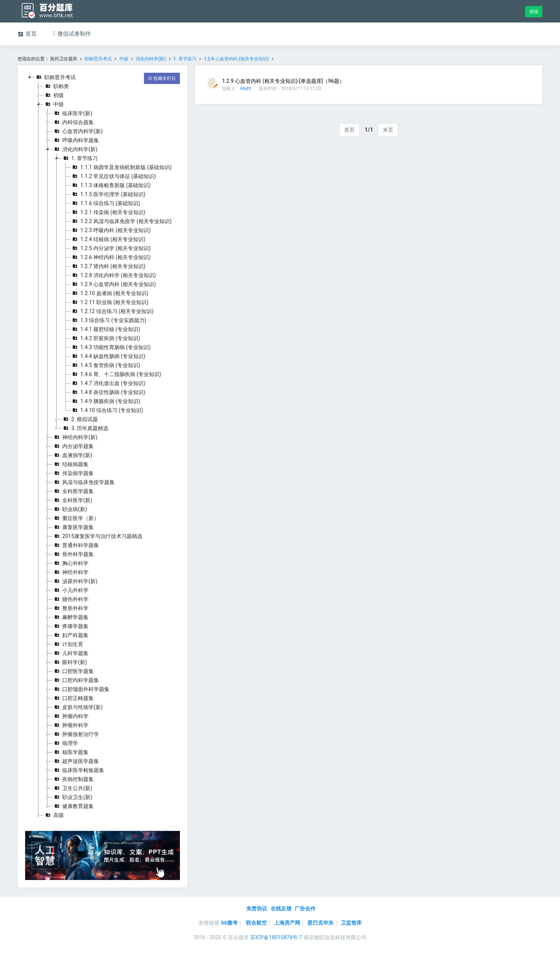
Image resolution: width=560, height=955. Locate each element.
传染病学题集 (73, 473)
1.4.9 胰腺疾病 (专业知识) (105, 401)
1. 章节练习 (185, 59)
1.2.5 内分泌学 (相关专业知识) (111, 248)
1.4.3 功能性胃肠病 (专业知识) (111, 347)
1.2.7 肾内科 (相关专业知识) (108, 266)
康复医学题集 (73, 527)
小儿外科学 (70, 590)
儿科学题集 (70, 653)
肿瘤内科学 (70, 716)
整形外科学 (70, 608)
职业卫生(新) (72, 797)
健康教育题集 (73, 806)
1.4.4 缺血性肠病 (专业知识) (108, 356)
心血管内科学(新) (78, 131)
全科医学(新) (72, 500)
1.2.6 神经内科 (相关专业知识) (111, 257)
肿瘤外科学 (70, 725)
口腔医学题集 (73, 671)
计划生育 (68, 644)
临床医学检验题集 (78, 770)
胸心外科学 (70, 563)
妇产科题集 (70, 635)
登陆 (534, 12)
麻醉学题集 (70, 617)
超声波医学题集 (76, 761)
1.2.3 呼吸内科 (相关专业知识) (111, 230)
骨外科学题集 (73, 554)
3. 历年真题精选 (85, 428)
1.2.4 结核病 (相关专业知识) (108, 239)
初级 (54, 95)
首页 (349, 130)
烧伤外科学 (70, 599)
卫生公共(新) (72, 788)
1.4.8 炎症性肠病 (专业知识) (108, 392)
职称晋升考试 (98, 59)
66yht (246, 88)
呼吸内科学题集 (76, 140)
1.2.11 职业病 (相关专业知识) (109, 302)
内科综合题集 (73, 122)
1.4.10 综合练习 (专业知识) (107, 410)
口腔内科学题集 (76, 680)
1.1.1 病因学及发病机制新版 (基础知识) (121, 167)
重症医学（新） (76, 518)
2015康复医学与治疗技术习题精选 (97, 536)
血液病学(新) (72, 455)
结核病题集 (70, 464)
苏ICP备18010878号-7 (276, 937)
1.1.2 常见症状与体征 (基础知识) (113, 176)
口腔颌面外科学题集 (81, 689)
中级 (124, 59)
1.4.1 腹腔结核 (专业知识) (105, 329)
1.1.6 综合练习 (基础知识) (105, 203)
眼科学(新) (70, 662)
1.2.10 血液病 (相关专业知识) (109, 293)
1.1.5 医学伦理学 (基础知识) (108, 194)
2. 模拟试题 (80, 419)
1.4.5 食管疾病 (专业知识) (105, 365)
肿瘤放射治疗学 (76, 734)
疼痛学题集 (70, 626)
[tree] (103, 446)
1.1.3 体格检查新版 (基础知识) (111, 185)
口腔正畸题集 (73, 698)
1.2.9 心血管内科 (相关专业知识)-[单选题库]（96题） (283, 81)
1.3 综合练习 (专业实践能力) (108, 320)
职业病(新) (70, 509)
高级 (54, 815)
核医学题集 (70, 752)
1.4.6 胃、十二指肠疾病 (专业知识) (116, 374)
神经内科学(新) (75, 437)
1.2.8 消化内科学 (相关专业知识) (113, 275)
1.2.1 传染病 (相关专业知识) (108, 212)
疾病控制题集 (73, 779)
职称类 (56, 86)
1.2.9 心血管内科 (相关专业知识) (236, 59)
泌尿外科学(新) (75, 581)
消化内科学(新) (151, 59)
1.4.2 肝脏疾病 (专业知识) (105, 338)
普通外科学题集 (76, 545)
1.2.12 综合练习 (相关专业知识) (112, 311)
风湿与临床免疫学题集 (84, 482)
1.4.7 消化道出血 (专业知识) (108, 383)
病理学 (65, 743)
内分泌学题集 (73, 446)
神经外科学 (70, 572)
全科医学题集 (73, 491)
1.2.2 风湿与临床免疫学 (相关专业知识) (121, 221)
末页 (388, 130)
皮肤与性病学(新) (78, 707)
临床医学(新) (72, 113)
